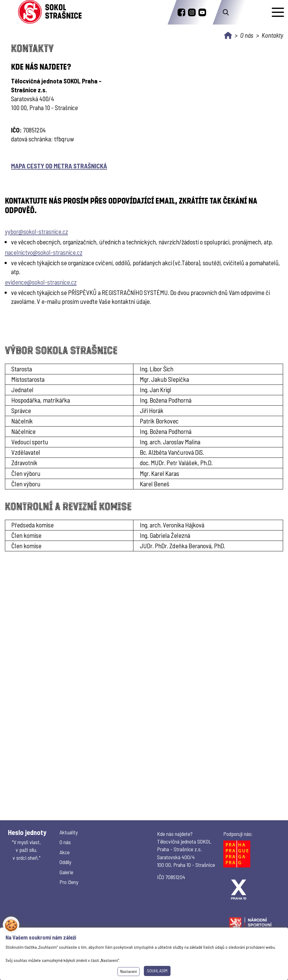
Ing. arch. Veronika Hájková (172, 525)
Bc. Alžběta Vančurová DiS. (172, 452)
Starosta (22, 369)
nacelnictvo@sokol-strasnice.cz (44, 252)
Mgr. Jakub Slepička (164, 379)
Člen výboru (26, 484)
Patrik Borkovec (159, 421)
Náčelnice (23, 431)
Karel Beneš (155, 484)
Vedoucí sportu (30, 442)
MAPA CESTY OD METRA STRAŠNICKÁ (59, 166)
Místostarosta (28, 379)
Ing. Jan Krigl (156, 390)
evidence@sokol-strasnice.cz (41, 282)
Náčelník (22, 421)
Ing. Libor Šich (157, 369)
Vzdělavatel (26, 452)
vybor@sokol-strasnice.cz (36, 231)
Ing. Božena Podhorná (166, 400)
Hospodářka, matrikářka (41, 400)
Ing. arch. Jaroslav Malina (170, 442)
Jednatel (22, 390)
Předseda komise (33, 525)
